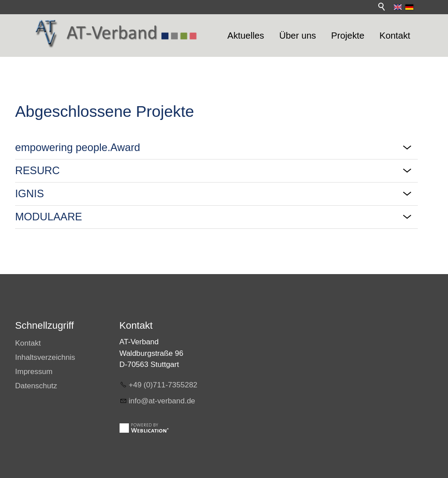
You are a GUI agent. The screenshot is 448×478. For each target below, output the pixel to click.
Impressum (34, 372)
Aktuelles (246, 36)
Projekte (348, 36)
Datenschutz (36, 386)
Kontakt (395, 36)
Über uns (298, 36)
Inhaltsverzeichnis (45, 357)
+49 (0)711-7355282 (163, 385)
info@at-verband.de (162, 401)
